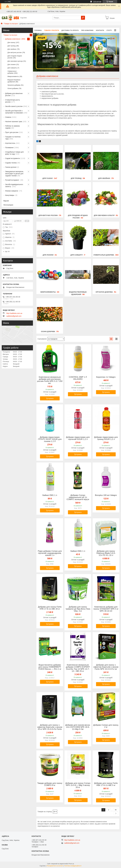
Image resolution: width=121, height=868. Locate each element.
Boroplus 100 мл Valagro (106, 495)
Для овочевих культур (104, 215)
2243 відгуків (97, 2)
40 (116, 810)
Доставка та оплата (70, 30)
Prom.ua (71, 864)
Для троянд (76, 178)
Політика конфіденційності (73, 866)
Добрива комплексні (13, 39)
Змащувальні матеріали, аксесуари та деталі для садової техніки (14, 174)
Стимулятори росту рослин (12, 101)
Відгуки (6, 201)
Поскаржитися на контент (55, 866)
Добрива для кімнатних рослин (14, 94)
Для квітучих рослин (48, 215)
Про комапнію (87, 30)
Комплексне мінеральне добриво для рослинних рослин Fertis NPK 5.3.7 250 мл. (50, 380)
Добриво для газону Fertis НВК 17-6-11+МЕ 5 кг (106, 784)
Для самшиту (77, 255)
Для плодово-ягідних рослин (15, 57)
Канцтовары (10, 195)
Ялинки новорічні (12, 191)
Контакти (100, 30)
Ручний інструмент (12, 180)
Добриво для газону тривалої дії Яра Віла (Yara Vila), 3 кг (78, 609)
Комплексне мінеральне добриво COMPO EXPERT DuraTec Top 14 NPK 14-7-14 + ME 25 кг (78, 668)
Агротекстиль (10, 143)
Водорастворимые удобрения (14, 81)
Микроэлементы (48, 292)
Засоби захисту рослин (14, 106)
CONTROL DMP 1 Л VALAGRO (78, 378)
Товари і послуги (51, 30)
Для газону (48, 178)
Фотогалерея (8, 205)
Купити (51, 398)
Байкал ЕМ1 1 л (50, 495)
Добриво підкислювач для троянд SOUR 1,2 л (106, 438)
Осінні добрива (48, 331)
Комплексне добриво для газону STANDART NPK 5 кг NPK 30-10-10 (106, 609)
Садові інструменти (13, 158)
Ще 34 (7, 251)
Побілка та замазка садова (12, 127)
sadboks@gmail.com (14, 316)
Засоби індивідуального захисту (14, 185)
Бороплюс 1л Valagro (106, 377)
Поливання (9, 148)
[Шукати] (83, 18)
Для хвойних (104, 178)
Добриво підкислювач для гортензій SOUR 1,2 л (78, 438)
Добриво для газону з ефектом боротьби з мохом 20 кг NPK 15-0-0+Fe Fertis (50, 727)
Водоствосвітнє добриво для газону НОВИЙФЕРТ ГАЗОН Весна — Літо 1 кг (50, 667)
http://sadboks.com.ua (14, 313)
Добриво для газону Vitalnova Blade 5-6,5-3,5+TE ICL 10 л (106, 553)
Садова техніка (11, 163)
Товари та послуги (11, 24)
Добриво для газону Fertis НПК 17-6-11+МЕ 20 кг (50, 608)
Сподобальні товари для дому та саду (14, 153)
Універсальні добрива (104, 255)
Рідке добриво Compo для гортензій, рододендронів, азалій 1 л (50, 553)
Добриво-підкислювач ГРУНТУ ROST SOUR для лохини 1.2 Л (50, 439)
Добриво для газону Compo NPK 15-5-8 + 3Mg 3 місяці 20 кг (78, 785)
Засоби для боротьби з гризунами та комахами (14, 112)
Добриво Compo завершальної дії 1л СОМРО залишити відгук (78, 497)
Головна (38, 30)
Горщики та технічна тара (13, 138)
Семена (8, 117)
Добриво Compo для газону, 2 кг (106, 726)
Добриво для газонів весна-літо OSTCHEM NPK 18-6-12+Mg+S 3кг (78, 727)
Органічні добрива (104, 292)
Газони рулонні (11, 167)
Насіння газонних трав (14, 122)
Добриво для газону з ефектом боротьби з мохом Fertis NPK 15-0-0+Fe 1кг (106, 667)
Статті (109, 30)
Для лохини (48, 255)
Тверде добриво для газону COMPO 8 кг (50, 784)
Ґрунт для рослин (12, 132)
